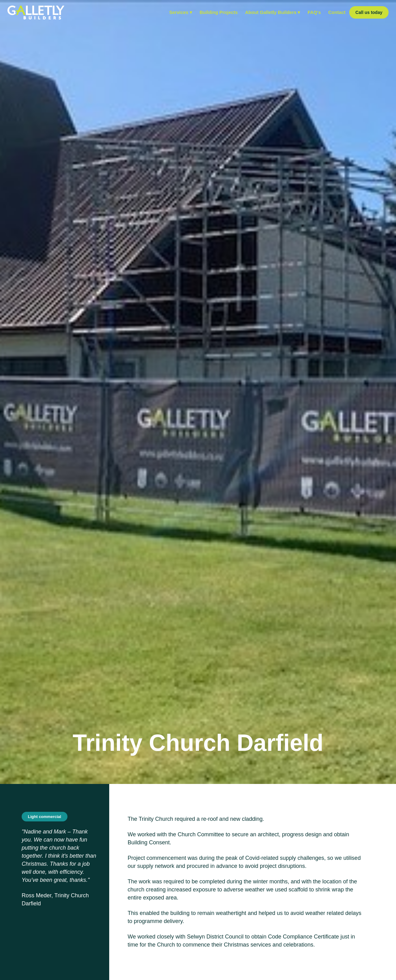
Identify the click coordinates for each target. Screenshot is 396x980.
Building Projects (219, 12)
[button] (181, 12)
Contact (337, 12)
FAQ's (314, 12)
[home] (36, 13)
